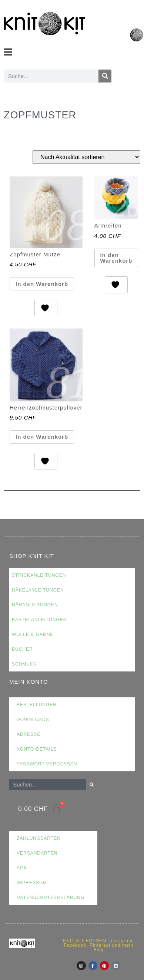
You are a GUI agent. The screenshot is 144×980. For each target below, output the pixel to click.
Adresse (29, 734)
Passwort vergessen (47, 764)
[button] (8, 52)
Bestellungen (37, 705)
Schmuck (24, 664)
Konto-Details (37, 749)
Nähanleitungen (35, 605)
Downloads (33, 720)
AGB (22, 868)
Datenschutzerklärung (51, 898)
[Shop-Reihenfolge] (86, 157)
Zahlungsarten (39, 838)
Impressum (32, 883)
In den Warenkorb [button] (42, 284)
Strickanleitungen (39, 575)
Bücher (22, 649)
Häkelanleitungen (38, 590)
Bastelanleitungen (39, 620)
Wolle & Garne (33, 634)
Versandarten (37, 853)
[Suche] (105, 76)
